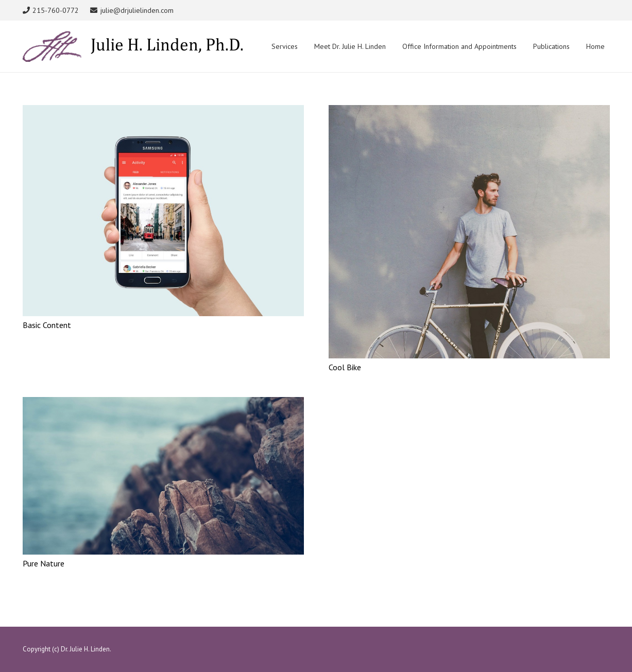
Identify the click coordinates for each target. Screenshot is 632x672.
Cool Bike (345, 367)
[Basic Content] (163, 111)
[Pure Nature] (163, 403)
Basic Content (47, 325)
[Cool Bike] (469, 111)
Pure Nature (44, 563)
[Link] (133, 46)
